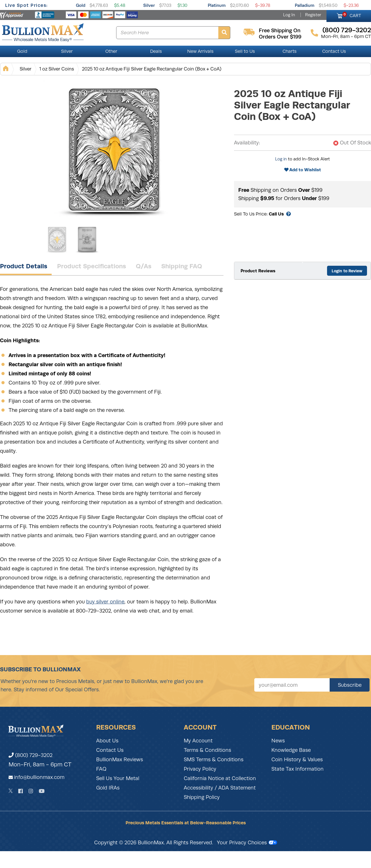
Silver (149, 5)
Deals (156, 51)
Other (111, 51)
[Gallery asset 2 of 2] (87, 239)
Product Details (24, 266)
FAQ (101, 769)
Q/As (144, 266)
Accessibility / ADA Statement (220, 788)
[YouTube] (42, 791)
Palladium (305, 5)
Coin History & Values (297, 760)
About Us (107, 741)
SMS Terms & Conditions (214, 760)
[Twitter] (11, 791)
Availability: (247, 143)
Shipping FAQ (182, 266)
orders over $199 (280, 37)
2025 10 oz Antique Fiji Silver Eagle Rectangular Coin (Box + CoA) (152, 69)
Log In (289, 15)
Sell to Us (245, 51)
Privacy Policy (200, 769)
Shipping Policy (202, 797)
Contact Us (334, 51)
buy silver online (105, 602)
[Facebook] (21, 791)
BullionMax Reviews (120, 760)
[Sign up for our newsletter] (292, 685)
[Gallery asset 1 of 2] (114, 151)
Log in (281, 159)
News (278, 741)
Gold (81, 5)
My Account (198, 741)
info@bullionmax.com (39, 777)
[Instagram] (31, 791)
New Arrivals (200, 51)
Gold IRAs (108, 788)
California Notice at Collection (220, 778)
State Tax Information (298, 769)
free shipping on (280, 31)
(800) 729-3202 (31, 755)
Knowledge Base (291, 750)
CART (352, 15)
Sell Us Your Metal (118, 778)
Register (313, 15)
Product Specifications (92, 266)
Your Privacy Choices (247, 843)
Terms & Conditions (207, 750)
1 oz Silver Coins (57, 69)
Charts (290, 51)
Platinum (217, 5)
